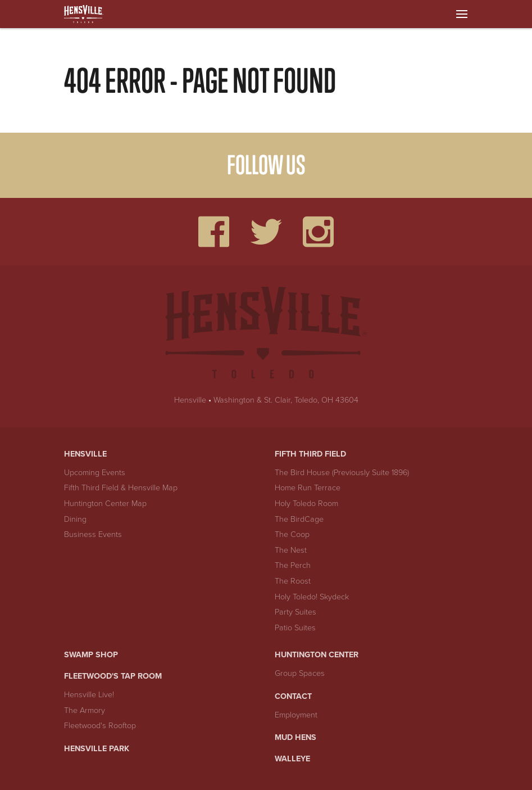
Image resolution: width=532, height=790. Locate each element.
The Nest (291, 550)
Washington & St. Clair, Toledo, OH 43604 (286, 400)
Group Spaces (300, 673)
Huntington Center (317, 655)
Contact (293, 696)
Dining (75, 519)
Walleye (292, 759)
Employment (296, 715)
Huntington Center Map (105, 504)
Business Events (93, 534)
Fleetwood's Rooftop (100, 726)
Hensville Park (97, 749)
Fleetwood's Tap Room (113, 676)
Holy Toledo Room (306, 504)
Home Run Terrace (308, 488)
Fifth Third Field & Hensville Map (121, 488)
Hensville (190, 400)
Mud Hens (295, 737)
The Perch (293, 565)
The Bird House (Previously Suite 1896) (342, 473)
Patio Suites (295, 628)
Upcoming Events (95, 473)
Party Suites (295, 612)
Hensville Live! (89, 695)
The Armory (85, 710)
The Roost (293, 581)
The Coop (292, 534)
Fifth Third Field (310, 454)
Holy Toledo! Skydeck (312, 597)
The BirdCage (299, 519)
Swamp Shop (91, 655)
